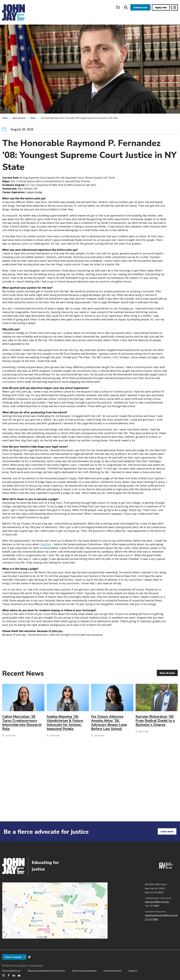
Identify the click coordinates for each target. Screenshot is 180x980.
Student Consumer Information (84, 971)
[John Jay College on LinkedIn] (14, 975)
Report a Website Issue (11, 971)
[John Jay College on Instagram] (3, 975)
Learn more (167, 831)
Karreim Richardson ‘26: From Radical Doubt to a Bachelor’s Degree (155, 737)
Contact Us (133, 971)
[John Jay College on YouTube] (19, 975)
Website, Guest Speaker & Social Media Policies (46, 971)
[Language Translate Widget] (14, 957)
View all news (167, 689)
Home (5, 134)
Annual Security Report (112, 971)
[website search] (126, 7)
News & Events (19, 134)
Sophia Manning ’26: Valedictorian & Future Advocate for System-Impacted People (65, 739)
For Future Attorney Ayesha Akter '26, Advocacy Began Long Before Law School (109, 739)
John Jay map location (55, 911)
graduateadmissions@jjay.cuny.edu (161, 915)
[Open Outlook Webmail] (118, 7)
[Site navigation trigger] (175, 7)
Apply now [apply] (161, 7)
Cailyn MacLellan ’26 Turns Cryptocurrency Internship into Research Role (22, 739)
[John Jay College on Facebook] (9, 975)
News (33, 134)
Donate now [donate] (140, 7)
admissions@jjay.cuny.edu (157, 902)
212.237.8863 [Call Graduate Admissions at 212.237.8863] (152, 919)
